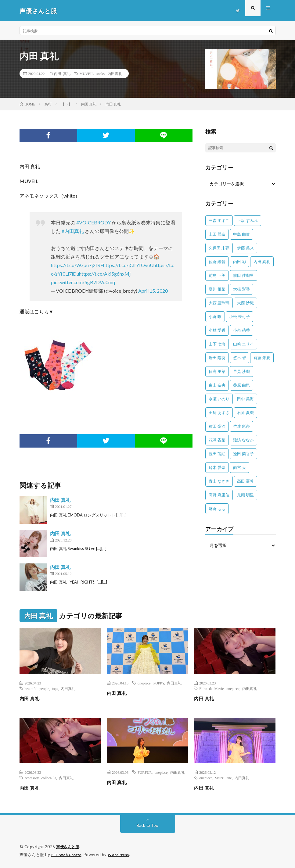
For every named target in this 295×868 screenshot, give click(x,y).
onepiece (144, 683)
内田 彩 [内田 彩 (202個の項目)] (239, 262)
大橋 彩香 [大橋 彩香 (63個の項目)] (241, 289)
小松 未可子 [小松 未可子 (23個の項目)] (239, 316)
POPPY (159, 683)
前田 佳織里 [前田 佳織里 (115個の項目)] (243, 275)
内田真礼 (115, 73)
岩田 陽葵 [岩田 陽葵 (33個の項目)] (217, 358)
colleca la (49, 778)
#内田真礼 (73, 231)
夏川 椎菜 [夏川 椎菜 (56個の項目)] (217, 289)
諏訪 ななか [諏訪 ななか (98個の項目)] (243, 440)
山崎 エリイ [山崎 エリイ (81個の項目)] (243, 344)
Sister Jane (223, 778)
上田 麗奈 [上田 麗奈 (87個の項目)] (217, 234)
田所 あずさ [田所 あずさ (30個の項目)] (219, 413)
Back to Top (147, 825)
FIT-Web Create (68, 854)
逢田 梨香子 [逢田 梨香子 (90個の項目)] (243, 454)
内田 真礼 (62, 73)
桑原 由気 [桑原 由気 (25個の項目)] (241, 385)
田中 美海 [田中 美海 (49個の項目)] (245, 399)
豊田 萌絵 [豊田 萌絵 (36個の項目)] (217, 454)
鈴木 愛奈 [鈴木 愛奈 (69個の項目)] (217, 467)
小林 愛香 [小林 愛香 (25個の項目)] (217, 330)
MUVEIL (87, 73)
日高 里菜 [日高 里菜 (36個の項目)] (217, 371)
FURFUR (145, 772)
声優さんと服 (68, 847)
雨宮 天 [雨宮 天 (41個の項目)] (239, 467)
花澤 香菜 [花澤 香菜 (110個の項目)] (217, 440)
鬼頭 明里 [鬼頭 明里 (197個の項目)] (245, 495)
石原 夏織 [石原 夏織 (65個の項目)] (245, 413)
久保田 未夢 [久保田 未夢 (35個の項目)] (219, 248)
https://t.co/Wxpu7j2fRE (77, 265)
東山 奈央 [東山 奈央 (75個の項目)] (217, 385)
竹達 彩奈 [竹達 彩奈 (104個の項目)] (241, 426)
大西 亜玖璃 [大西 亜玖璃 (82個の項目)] (219, 303)
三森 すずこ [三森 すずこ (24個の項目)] (219, 220)
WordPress (122, 854)
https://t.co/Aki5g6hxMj (105, 274)
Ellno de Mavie (211, 688)
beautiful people (37, 688)
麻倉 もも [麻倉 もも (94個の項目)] (217, 509)
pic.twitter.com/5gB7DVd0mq (83, 282)
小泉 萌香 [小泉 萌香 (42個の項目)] (241, 330)
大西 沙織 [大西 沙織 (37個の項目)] (245, 303)
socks (101, 73)
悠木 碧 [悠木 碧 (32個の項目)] (239, 358)
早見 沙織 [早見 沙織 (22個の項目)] (241, 371)
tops (55, 688)
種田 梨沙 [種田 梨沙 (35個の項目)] (217, 426)
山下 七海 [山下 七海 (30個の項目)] (217, 344)
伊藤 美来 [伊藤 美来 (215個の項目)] (245, 248)
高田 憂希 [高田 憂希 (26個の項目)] (245, 481)
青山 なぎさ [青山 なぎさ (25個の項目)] (219, 481)
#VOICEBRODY (94, 222)
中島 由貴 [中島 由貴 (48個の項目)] (241, 234)
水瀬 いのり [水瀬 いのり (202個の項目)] (219, 399)
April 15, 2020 (153, 291)
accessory (32, 778)
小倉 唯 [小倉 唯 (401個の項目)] (215, 316)
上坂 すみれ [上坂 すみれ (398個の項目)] (247, 220)
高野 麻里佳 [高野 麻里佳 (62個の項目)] (219, 495)
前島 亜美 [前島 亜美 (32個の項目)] (217, 275)
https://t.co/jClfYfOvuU (128, 265)
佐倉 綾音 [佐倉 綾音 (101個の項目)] (217, 262)
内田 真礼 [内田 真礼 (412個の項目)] (262, 262)
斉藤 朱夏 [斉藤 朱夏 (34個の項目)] (262, 358)
